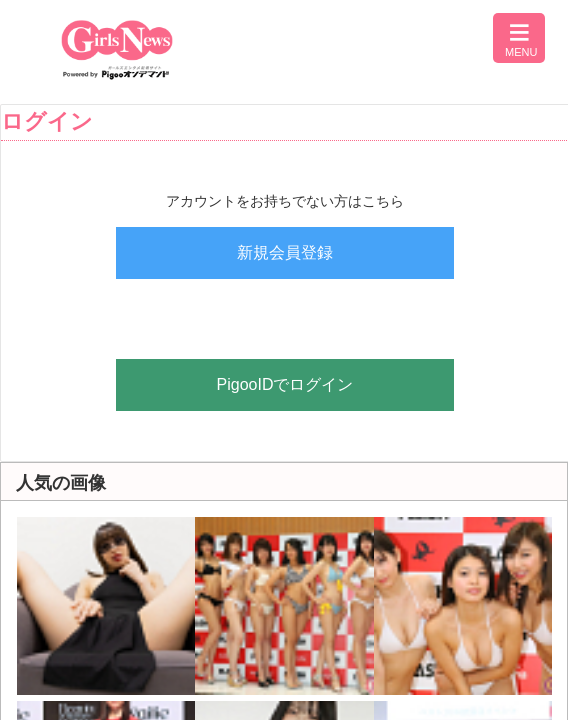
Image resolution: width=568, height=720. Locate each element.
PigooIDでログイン (285, 384)
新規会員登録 (285, 252)
